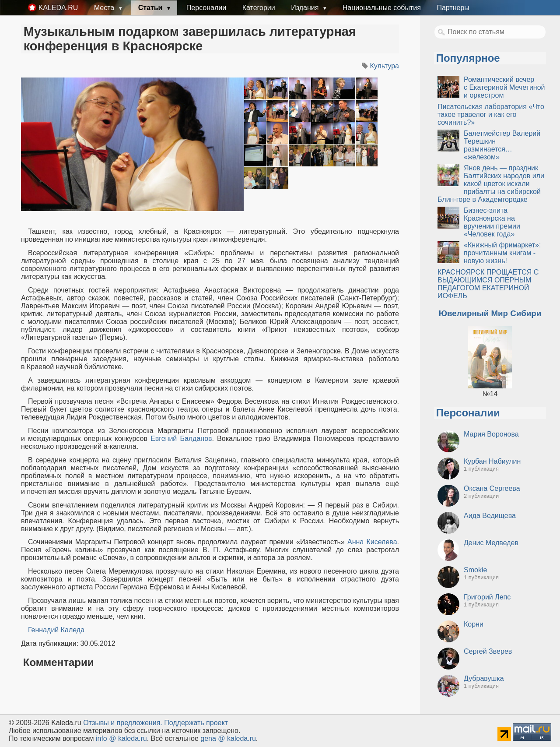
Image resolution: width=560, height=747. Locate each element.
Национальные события (382, 8)
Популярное (468, 58)
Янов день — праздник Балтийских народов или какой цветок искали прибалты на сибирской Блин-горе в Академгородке (491, 184)
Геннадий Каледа (56, 630)
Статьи (151, 8)
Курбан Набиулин (492, 461)
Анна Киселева (372, 542)
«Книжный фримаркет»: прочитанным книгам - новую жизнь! (502, 253)
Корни (474, 624)
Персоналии (206, 8)
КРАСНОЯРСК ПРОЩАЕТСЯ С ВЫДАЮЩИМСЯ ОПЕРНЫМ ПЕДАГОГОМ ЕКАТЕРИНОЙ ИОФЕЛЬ (488, 284)
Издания (306, 8)
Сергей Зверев (488, 651)
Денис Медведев (491, 543)
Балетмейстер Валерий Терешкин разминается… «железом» (502, 145)
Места (105, 8)
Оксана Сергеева (492, 488)
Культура (384, 66)
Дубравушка (484, 678)
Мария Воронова (491, 434)
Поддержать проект (196, 723)
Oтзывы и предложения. (123, 723)
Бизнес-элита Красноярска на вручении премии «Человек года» (492, 222)
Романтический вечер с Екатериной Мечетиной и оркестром (504, 87)
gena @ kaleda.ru (228, 738)
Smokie (475, 570)
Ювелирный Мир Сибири (490, 313)
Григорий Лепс (487, 597)
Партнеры (453, 8)
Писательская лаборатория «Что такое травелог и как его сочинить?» (491, 115)
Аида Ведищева (490, 516)
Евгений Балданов (181, 439)
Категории (259, 8)
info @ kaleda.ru (121, 738)
